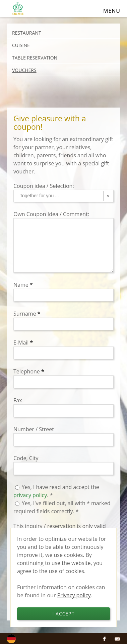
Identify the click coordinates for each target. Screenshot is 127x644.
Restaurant (27, 33)
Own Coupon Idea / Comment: (52, 214)
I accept (64, 614)
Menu (112, 11)
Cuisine (21, 45)
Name (23, 285)
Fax (18, 400)
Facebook (105, 639)
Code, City (27, 458)
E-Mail (23, 343)
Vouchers (24, 70)
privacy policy (30, 495)
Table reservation (35, 58)
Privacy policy (74, 595)
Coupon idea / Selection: (44, 186)
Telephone (29, 371)
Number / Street (34, 429)
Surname (27, 314)
